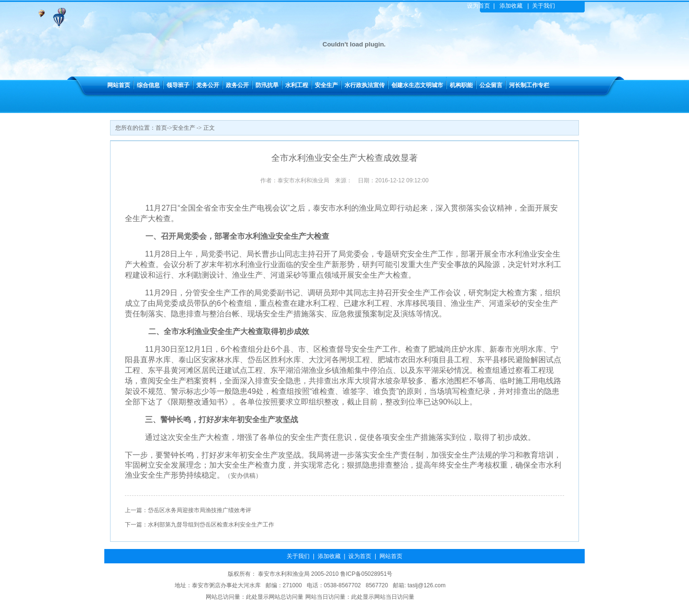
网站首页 (119, 85)
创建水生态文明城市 (417, 85)
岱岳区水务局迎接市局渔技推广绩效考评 (200, 510)
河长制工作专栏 (529, 85)
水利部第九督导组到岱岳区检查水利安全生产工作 (211, 525)
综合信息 (148, 85)
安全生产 (326, 85)
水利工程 (297, 85)
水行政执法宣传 (365, 85)
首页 (161, 128)
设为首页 (478, 6)
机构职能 (461, 85)
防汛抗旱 (267, 85)
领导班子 (178, 85)
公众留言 (491, 85)
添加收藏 (511, 6)
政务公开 (237, 85)
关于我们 (544, 6)
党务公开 (208, 85)
